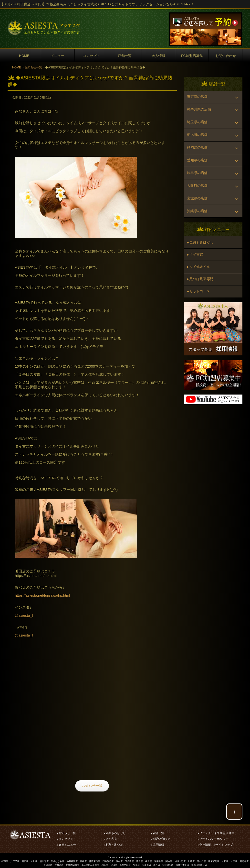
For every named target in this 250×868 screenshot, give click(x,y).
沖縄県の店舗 (198, 223)
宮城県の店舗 (198, 209)
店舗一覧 (125, 56)
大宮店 (29, 863)
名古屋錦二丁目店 (98, 863)
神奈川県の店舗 (199, 111)
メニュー (58, 56)
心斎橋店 (159, 863)
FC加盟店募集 (192, 56)
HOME (24, 56)
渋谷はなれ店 (63, 860)
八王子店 (16, 860)
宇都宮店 (64, 863)
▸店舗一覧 (157, 832)
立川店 (37, 860)
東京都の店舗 (198, 98)
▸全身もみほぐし (115, 832)
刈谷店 (114, 863)
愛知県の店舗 (198, 167)
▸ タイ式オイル (199, 281)
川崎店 (208, 860)
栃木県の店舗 (198, 139)
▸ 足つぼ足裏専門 (201, 294)
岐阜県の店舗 (198, 181)
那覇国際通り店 (217, 863)
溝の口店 (219, 860)
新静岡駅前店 (79, 863)
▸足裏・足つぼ (113, 844)
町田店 (5, 860)
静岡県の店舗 (198, 153)
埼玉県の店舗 (198, 125)
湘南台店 (173, 860)
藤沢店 (152, 860)
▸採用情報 (157, 844)
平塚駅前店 (232, 860)
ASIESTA (115, 856)
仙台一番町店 (198, 863)
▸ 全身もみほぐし (201, 255)
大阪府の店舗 (198, 195)
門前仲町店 (118, 860)
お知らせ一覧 (33, 67)
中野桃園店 (79, 860)
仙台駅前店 (182, 863)
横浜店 (162, 860)
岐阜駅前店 (136, 863)
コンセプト (91, 56)
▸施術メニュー (66, 844)
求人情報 (158, 56)
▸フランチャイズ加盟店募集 (216, 832)
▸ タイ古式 (196, 268)
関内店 (184, 860)
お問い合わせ (226, 56)
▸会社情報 (204, 844)
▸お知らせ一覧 (66, 832)
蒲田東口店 (103, 860)
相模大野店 (196, 860)
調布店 (130, 860)
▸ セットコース (199, 307)
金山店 (124, 863)
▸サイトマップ (223, 844)
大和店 (245, 860)
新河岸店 (40, 863)
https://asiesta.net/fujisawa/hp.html (43, 595)
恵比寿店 (48, 860)
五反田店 (141, 860)
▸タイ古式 (110, 838)
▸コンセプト (65, 838)
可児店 (148, 863)
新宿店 (27, 860)
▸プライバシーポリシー (213, 838)
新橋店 (91, 860)
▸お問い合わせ (160, 838)
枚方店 (170, 863)
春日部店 (52, 863)
